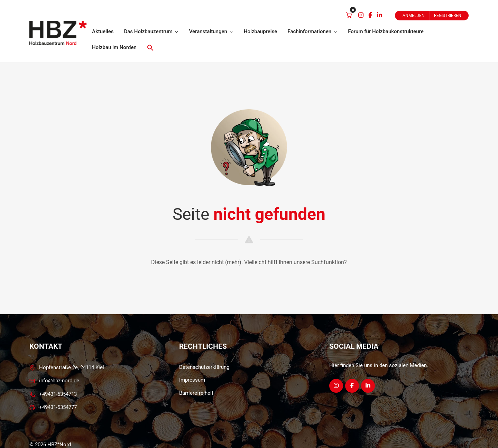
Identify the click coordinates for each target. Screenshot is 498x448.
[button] (150, 48)
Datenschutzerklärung (204, 367)
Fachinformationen (312, 31)
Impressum (192, 380)
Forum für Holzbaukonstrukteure (386, 31)
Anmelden (414, 16)
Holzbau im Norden (114, 47)
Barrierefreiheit (196, 393)
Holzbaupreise (261, 31)
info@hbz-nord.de (59, 381)
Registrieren (448, 16)
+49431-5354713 (58, 394)
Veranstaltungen (211, 31)
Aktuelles (103, 31)
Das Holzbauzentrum (151, 31)
